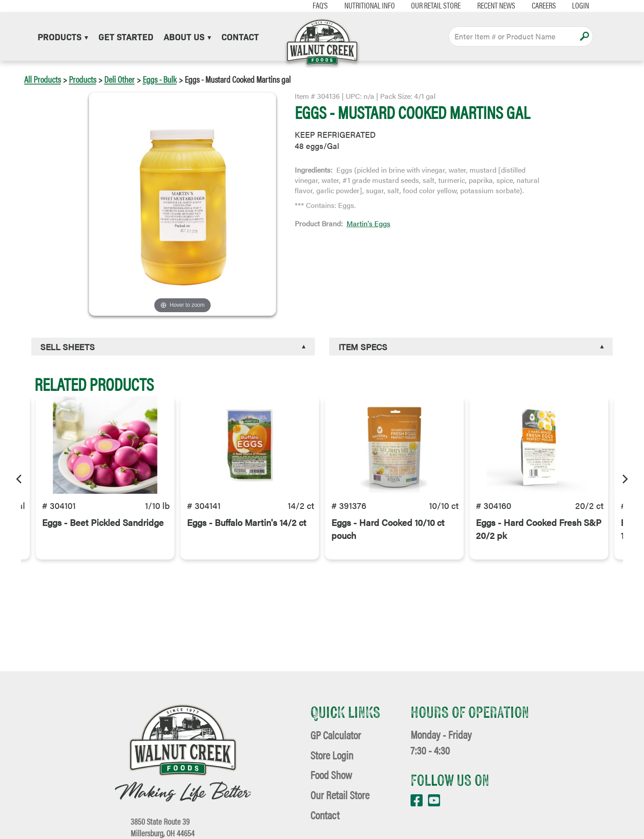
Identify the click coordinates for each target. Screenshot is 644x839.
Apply (584, 36)
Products (63, 36)
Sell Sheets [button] (68, 347)
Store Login (332, 755)
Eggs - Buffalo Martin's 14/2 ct (247, 533)
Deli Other (119, 79)
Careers (531, 5)
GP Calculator (336, 735)
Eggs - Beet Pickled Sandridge (103, 533)
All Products (42, 79)
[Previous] (20, 478)
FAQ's (308, 5)
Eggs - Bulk (160, 79)
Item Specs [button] (363, 347)
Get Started (126, 36)
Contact (240, 36)
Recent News (484, 5)
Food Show (331, 774)
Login (568, 5)
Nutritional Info (357, 5)
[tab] (173, 347)
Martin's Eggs (369, 223)
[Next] (624, 478)
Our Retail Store (424, 5)
